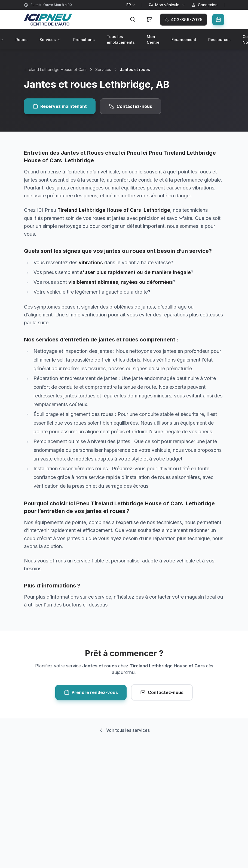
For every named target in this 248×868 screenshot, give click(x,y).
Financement (184, 40)
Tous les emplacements (121, 39)
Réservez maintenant (60, 106)
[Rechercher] (133, 20)
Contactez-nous (131, 106)
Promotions (84, 40)
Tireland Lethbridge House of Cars (55, 69)
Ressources (219, 40)
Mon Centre (153, 39)
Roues (22, 40)
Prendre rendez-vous (91, 692)
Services (50, 40)
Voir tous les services (124, 730)
